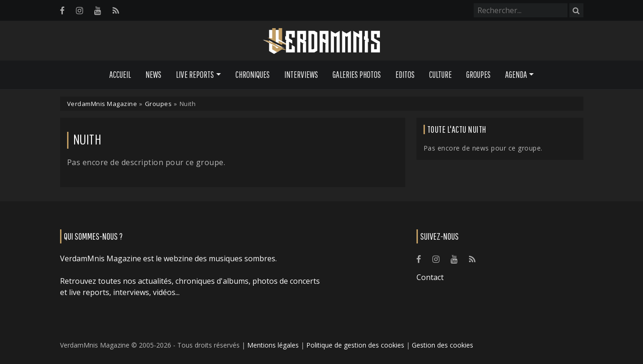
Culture (440, 75)
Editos (405, 75)
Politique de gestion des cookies (355, 345)
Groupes (478, 75)
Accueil (120, 75)
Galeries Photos (357, 75)
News (153, 75)
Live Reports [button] (195, 75)
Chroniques (253, 75)
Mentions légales (273, 345)
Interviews (301, 75)
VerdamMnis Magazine (102, 104)
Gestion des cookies (443, 345)
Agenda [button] (516, 75)
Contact (430, 277)
